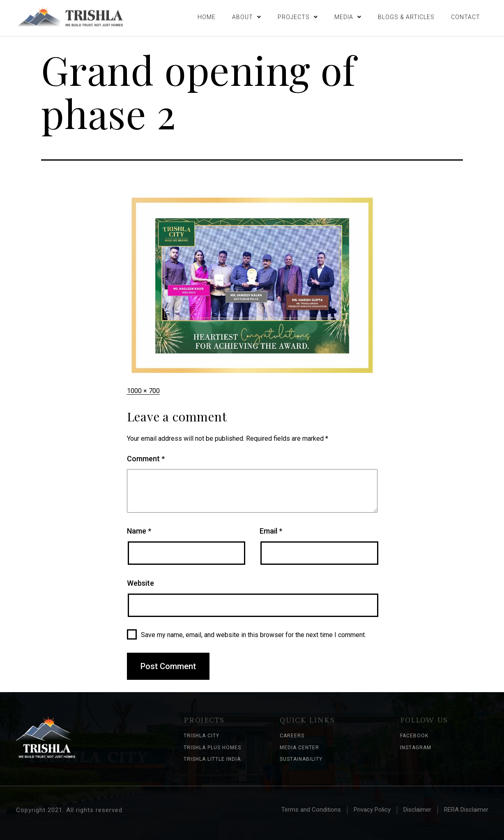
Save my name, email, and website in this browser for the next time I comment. (253, 635)
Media (348, 16)
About (247, 16)
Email (271, 531)
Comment (146, 459)
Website (140, 583)
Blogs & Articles (406, 16)
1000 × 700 (143, 391)
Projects (298, 16)
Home (207, 16)
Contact (466, 16)
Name (139, 531)
